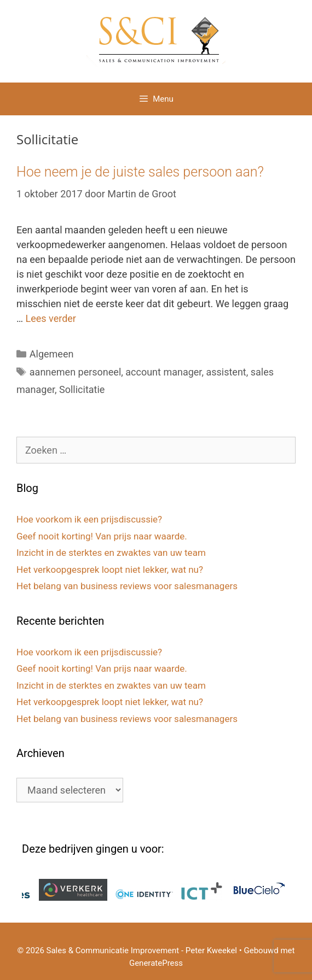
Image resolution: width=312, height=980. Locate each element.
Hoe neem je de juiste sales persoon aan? (140, 172)
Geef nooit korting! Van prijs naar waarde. (102, 536)
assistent (226, 372)
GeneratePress (156, 963)
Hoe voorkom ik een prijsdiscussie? (89, 519)
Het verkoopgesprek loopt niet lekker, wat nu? (110, 570)
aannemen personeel (75, 372)
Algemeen (52, 354)
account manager (163, 372)
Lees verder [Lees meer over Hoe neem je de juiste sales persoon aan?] (51, 318)
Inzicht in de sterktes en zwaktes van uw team (111, 553)
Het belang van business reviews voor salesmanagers (127, 586)
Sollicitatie (82, 389)
